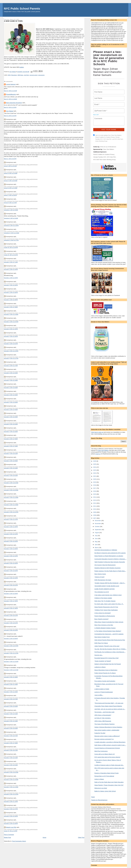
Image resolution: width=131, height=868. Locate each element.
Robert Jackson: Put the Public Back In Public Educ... (110, 571)
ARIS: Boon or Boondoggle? (103, 715)
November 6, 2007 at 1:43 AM (11, 684)
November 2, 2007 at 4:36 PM (11, 293)
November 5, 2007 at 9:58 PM (11, 639)
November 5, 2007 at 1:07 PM (11, 520)
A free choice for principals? (103, 613)
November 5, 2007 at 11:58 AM (11, 505)
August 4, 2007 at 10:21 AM (10, 166)
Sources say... (99, 655)
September (98, 530)
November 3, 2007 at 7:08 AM (11, 307)
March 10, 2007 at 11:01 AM (10, 91)
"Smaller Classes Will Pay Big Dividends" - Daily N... (110, 583)
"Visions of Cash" (100, 577)
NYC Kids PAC (111, 157)
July (96, 536)
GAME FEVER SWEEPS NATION (104, 589)
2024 (95, 467)
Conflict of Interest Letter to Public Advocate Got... (109, 765)
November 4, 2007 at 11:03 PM (11, 351)
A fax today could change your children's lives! (108, 595)
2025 (95, 464)
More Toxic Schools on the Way (104, 625)
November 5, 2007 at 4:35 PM (11, 563)
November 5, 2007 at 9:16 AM (11, 468)
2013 (95, 500)
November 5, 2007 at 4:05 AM (11, 402)
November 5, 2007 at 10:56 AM (11, 490)
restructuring (41, 75)
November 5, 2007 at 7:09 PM (11, 601)
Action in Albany (99, 779)
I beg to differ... (99, 695)
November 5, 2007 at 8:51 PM (11, 623)
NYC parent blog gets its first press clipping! (107, 757)
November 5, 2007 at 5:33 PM (11, 578)
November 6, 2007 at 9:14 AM (11, 758)
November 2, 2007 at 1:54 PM (11, 270)
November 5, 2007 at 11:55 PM (11, 662)
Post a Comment (9, 835)
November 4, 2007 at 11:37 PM (11, 358)
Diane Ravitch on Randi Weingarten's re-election (109, 556)
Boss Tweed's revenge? (101, 619)
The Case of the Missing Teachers (104, 724)
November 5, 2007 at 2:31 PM (11, 534)
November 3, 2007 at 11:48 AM (11, 315)
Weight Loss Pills (11, 827)
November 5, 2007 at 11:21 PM (11, 653)
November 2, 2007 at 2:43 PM (11, 278)
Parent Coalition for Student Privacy (104, 154)
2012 (95, 503)
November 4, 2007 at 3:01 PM (11, 344)
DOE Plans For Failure (101, 643)
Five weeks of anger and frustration (105, 681)
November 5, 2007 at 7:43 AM (11, 446)
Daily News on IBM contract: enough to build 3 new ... (110, 745)
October (97, 526)
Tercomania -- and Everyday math (104, 712)
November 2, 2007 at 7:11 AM (11, 262)
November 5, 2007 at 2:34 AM (11, 380)
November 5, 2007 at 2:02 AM (11, 373)
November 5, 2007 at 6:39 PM (11, 594)
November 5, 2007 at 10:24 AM (11, 483)
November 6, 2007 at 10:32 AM (11, 772)
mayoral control (34, 75)
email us (98, 454)
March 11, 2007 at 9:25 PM (10, 159)
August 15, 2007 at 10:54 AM (11, 181)
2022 (95, 473)
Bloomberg (14, 75)
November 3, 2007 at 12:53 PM (11, 322)
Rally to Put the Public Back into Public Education (109, 782)
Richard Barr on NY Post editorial (104, 776)
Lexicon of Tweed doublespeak (104, 692)
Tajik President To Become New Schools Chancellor (110, 562)
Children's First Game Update (103, 598)
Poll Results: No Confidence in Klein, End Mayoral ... (110, 652)
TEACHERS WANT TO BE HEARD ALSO (107, 586)
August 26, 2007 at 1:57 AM (10, 203)
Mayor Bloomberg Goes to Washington (106, 670)
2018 (95, 485)
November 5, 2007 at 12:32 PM (11, 512)
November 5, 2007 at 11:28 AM (11, 498)
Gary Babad (10, 111)
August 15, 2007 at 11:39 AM (11, 188)
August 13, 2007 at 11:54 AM (11, 173)
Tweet (93, 797)
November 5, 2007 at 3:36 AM (11, 395)
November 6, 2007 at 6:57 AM (11, 736)
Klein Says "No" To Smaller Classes (105, 601)
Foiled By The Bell (100, 733)
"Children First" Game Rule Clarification (106, 610)
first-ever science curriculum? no (104, 739)
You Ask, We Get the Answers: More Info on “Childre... (110, 649)
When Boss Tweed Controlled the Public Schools (109, 622)
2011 (95, 506)
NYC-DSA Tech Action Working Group (104, 160)
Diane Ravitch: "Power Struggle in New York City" (109, 785)
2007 (95, 518)
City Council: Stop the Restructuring (105, 565)
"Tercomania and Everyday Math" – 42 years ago (109, 703)
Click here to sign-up (97, 432)
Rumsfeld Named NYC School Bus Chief (106, 658)
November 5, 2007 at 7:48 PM (11, 608)
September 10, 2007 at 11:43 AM (12, 233)
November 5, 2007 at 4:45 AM (11, 410)
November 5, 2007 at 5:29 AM (11, 417)
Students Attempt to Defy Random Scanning (107, 568)
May (96, 542)
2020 (95, 479)
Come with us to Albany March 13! (105, 754)
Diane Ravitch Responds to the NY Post (106, 607)
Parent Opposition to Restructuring (105, 616)
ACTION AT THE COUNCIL (103, 718)
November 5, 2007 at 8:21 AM (11, 454)
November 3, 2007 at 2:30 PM (11, 336)
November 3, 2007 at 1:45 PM (11, 329)
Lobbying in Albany (100, 667)
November (98, 524)
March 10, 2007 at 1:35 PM (10, 107)
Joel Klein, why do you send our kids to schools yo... (110, 709)
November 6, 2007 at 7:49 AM (11, 743)
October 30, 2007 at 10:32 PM (11, 255)
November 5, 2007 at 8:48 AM (11, 461)
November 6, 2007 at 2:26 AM (11, 692)
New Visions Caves (100, 574)
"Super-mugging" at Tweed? (103, 661)
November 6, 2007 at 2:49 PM (11, 816)
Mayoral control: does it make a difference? (107, 736)
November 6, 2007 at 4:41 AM (11, 714)
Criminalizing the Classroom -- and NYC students (109, 634)
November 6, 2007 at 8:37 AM (11, 750)
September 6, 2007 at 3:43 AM (11, 218)
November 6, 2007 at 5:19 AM (11, 721)
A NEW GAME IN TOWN (102, 689)
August (97, 533)
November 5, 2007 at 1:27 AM (11, 366)
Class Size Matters (108, 149)
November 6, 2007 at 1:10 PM (11, 802)
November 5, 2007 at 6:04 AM (11, 424)
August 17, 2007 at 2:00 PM (10, 195)
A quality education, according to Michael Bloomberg (110, 742)
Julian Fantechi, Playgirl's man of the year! (107, 646)
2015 (95, 494)
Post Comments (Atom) (19, 841)
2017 (95, 488)
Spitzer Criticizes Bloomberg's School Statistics (108, 727)
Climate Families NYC (100, 157)
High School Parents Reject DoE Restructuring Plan (110, 640)
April (96, 545)
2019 (95, 482)
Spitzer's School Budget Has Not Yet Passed (108, 664)
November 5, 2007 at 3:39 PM (11, 549)
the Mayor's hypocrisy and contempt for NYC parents (110, 553)
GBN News (20, 75)
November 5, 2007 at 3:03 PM (11, 541)
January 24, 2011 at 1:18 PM (11, 831)
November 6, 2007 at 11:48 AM (11, 787)
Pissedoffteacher (11, 94)
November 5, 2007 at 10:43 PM (11, 646)
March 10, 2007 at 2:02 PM (10, 116)
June (96, 539)
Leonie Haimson (11, 84)
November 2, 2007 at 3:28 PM (11, 285)
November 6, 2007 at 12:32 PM (11, 794)
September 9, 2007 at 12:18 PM (11, 226)
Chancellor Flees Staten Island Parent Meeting (108, 706)
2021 (95, 476)
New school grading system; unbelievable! (107, 730)
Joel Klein (26, 75)
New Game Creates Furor (102, 637)
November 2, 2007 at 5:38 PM (11, 300)
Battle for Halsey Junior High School (105, 791)
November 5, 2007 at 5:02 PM (11, 571)
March (97, 548)
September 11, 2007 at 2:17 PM (11, 240)
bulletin (22, 67)
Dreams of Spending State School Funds (107, 773)
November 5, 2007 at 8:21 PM (11, 616)
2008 (95, 515)
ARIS (9, 75)
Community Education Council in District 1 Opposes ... (110, 559)
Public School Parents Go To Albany (105, 673)
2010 (95, 509)
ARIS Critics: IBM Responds (103, 721)
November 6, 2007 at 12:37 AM (11, 670)
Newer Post (7, 837)
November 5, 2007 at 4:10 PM (11, 556)
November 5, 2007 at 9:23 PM (11, 630)
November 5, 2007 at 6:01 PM (11, 585)
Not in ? (96, 115)
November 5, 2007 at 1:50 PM (11, 527)
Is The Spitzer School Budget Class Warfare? (108, 631)
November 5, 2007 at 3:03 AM (11, 388)
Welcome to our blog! (101, 788)
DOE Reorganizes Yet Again (103, 580)
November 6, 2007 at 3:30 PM (11, 824)
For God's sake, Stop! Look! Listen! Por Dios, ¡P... (109, 604)
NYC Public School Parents (22, 9)
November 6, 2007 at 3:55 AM (11, 706)
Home (44, 837)
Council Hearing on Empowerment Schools (107, 748)
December (98, 521)
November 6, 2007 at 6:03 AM (11, 728)
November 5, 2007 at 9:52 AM (11, 476)
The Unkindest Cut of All (102, 592)
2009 (95, 512)
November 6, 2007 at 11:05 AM (11, 780)
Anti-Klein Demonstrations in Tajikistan (106, 550)
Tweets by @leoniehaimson (99, 800)
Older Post (81, 837)
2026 (95, 461)
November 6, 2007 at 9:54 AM (11, 765)
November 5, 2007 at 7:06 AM (11, 439)
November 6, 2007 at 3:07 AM (11, 699)
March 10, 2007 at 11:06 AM (10, 99)
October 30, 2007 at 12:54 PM (11, 248)
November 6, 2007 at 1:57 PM (11, 809)
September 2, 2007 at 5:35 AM (11, 210)
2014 (95, 497)
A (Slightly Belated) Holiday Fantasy (105, 628)
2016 (95, 491)
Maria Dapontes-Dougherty (14, 103)
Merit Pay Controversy (101, 751)
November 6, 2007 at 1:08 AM (11, 677)
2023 (95, 470)
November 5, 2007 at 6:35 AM (11, 432)
